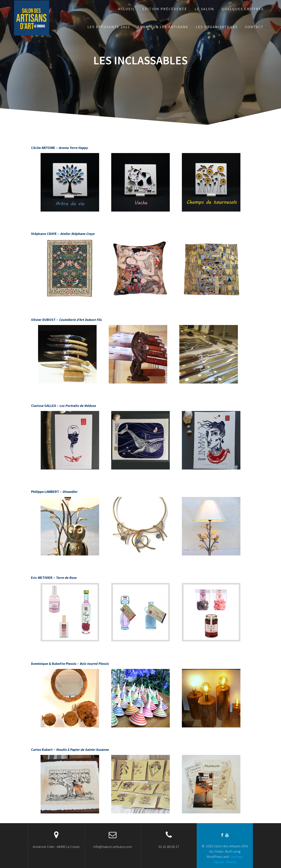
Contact (254, 27)
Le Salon (204, 9)
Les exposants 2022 (109, 27)
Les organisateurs (217, 27)
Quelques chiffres (243, 9)
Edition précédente (165, 9)
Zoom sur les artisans (163, 27)
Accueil (126, 9)
